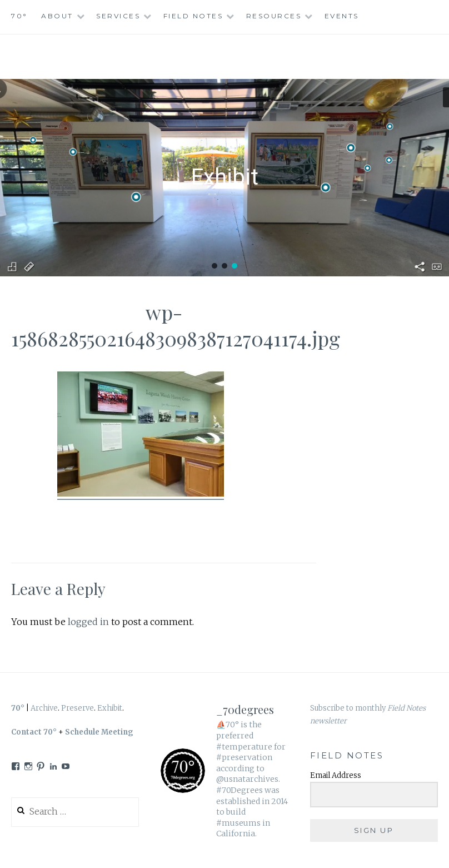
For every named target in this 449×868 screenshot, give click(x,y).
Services (118, 16)
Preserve (78, 708)
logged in (88, 622)
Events (342, 16)
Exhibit (110, 708)
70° (19, 16)
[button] (214, 266)
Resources (274, 16)
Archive (44, 708)
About (57, 16)
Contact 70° (34, 732)
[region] (225, 178)
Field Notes (193, 16)
